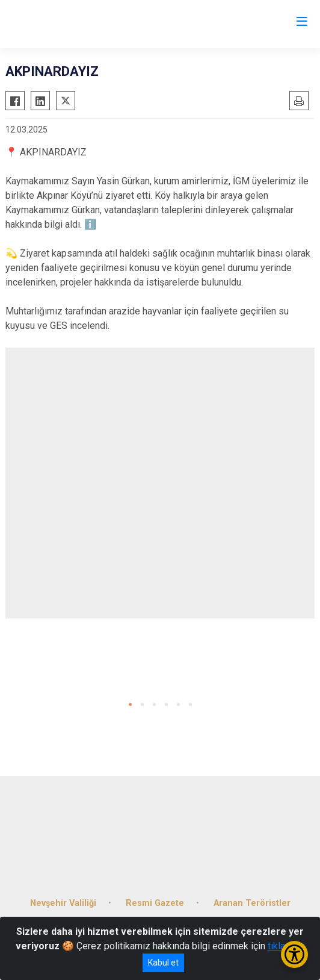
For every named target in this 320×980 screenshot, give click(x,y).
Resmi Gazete (155, 903)
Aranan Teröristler (252, 903)
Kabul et (163, 963)
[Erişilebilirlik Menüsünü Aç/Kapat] (294, 954)
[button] (130, 704)
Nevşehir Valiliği (63, 903)
